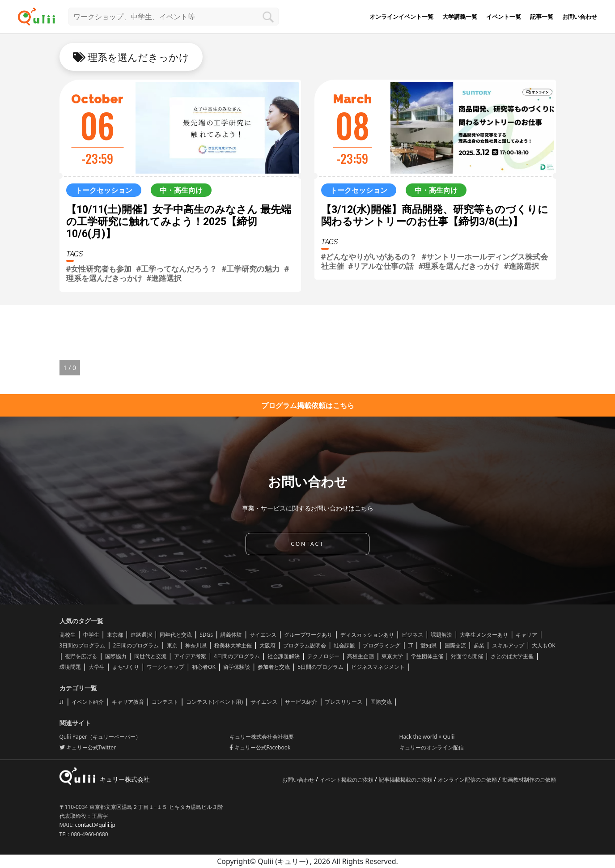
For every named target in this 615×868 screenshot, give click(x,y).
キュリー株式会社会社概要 (262, 737)
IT (411, 645)
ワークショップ (165, 667)
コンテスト (165, 702)
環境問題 (70, 667)
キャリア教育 (128, 702)
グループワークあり (308, 635)
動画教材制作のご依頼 (529, 780)
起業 (479, 645)
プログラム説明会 (305, 645)
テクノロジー (323, 656)
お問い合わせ (580, 17)
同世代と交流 (150, 656)
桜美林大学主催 (233, 645)
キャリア (526, 635)
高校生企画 (361, 656)
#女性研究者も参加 (99, 269)
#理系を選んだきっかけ (459, 266)
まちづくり (126, 667)
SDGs (206, 635)
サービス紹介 (301, 702)
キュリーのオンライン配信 (432, 747)
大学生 (97, 667)
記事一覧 (542, 17)
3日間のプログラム (83, 645)
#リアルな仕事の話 (381, 266)
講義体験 (231, 635)
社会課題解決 (284, 656)
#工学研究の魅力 (250, 269)
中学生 (91, 635)
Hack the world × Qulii (427, 737)
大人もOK (544, 645)
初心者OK (204, 667)
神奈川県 (196, 645)
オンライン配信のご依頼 (468, 780)
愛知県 (428, 645)
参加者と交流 (274, 667)
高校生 (68, 635)
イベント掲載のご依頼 (347, 780)
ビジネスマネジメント (378, 667)
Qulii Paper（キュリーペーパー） (100, 737)
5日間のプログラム (320, 667)
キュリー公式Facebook (260, 747)
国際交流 (455, 645)
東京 (172, 645)
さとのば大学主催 (512, 656)
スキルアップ (508, 645)
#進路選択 (164, 278)
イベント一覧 (504, 17)
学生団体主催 (427, 656)
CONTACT (307, 544)
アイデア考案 (190, 656)
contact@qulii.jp (95, 825)
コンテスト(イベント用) (214, 702)
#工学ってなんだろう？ (176, 269)
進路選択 (141, 635)
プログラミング (382, 645)
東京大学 (392, 656)
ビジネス (412, 635)
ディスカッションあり (367, 635)
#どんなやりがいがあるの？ (369, 257)
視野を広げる (81, 656)
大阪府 (267, 645)
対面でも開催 (467, 656)
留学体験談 (237, 667)
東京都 (115, 635)
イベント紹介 (88, 702)
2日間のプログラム (136, 645)
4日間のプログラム (237, 656)
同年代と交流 (176, 635)
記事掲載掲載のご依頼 (406, 780)
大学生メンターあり (484, 635)
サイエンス (263, 635)
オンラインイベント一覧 (401, 17)
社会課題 (344, 645)
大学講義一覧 (460, 17)
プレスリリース (344, 702)
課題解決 (441, 635)
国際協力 (116, 656)
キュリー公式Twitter (88, 747)
